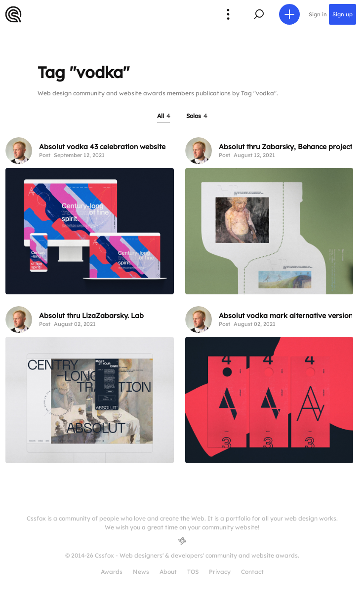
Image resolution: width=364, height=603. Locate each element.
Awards (112, 572)
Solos (197, 116)
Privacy (220, 572)
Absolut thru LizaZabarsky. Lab (91, 316)
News (141, 572)
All (163, 116)
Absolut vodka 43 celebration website (102, 147)
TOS (193, 572)
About (168, 572)
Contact (252, 572)
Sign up (343, 14)
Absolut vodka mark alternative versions (287, 316)
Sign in (318, 14)
